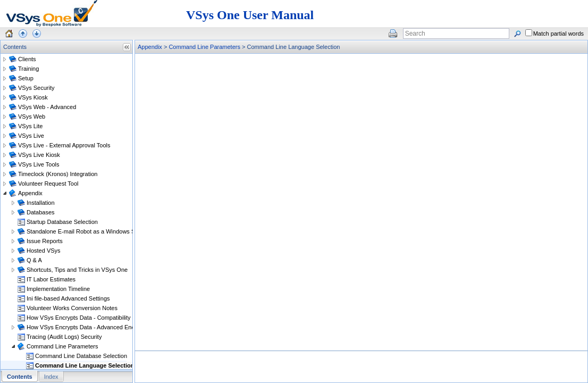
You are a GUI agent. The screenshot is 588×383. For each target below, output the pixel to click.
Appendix (150, 47)
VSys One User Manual (250, 15)
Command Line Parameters (204, 47)
